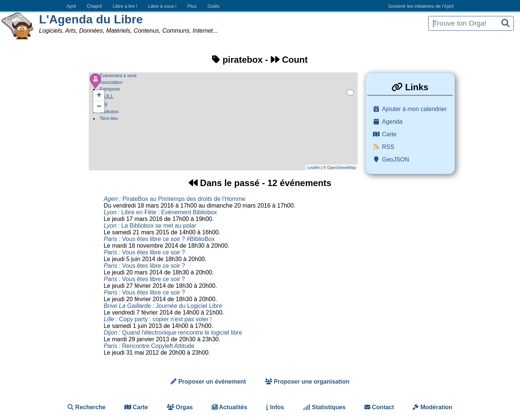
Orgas (180, 407)
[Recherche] (506, 24)
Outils (213, 6)
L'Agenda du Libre (91, 19)
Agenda (392, 122)
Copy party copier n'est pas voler (158, 319)
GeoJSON (396, 159)
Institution (109, 113)
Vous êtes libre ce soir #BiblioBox (159, 239)
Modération (433, 407)
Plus (192, 6)
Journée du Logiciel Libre (163, 306)
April (71, 6)
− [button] (99, 107)
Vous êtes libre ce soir (144, 252)
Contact (379, 407)
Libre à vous (162, 6)
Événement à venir (118, 76)
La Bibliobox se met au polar (150, 226)
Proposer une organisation (307, 382)
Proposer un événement (208, 382)
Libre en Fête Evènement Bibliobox (160, 212)
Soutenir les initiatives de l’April (421, 6)
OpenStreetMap (342, 167)
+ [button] (99, 96)
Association (111, 82)
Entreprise (110, 89)
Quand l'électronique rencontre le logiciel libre (173, 333)
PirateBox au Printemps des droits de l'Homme (174, 199)
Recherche (87, 407)
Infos (275, 407)
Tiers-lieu (109, 119)
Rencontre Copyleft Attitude (149, 346)
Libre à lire (125, 6)
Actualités (230, 407)
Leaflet (313, 167)
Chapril (95, 6)
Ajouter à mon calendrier (415, 109)
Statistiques (324, 407)
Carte (389, 134)
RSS (388, 147)
